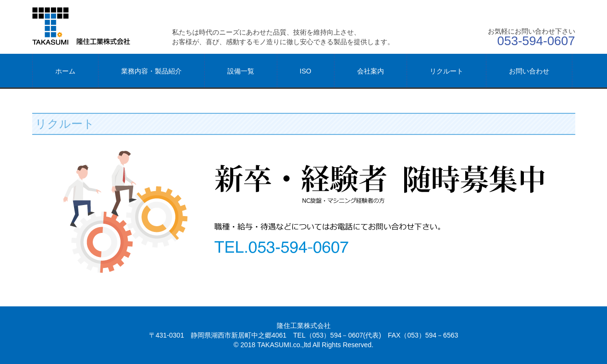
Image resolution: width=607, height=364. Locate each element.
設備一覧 (241, 71)
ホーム (65, 71)
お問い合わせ (529, 71)
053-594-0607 (536, 41)
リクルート (446, 71)
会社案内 (371, 71)
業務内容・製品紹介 (151, 71)
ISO (306, 71)
